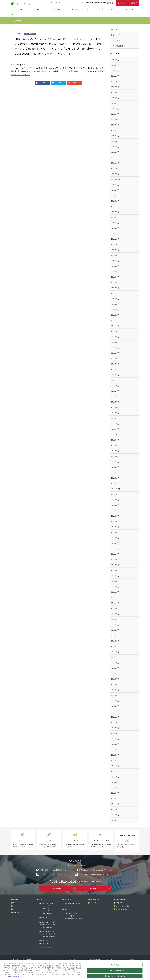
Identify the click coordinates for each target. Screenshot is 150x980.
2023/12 (115, 158)
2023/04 (115, 190)
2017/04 (115, 467)
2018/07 (115, 402)
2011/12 (115, 766)
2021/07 (115, 261)
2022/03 (115, 234)
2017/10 (115, 435)
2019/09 (115, 337)
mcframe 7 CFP (45, 911)
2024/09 (115, 119)
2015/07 (115, 565)
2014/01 (115, 646)
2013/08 (115, 674)
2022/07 (115, 217)
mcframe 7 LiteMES (46, 914)
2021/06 (115, 266)
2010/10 (115, 809)
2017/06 (115, 456)
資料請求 (134, 3)
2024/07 (115, 130)
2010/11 (115, 804)
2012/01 (115, 760)
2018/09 (115, 391)
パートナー (94, 903)
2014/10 (115, 603)
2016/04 (115, 527)
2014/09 (115, 608)
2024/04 (115, 141)
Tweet (56, 83)
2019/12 (115, 320)
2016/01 (115, 543)
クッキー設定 (115, 965)
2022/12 (115, 206)
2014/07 (115, 619)
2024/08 (115, 125)
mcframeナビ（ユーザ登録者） (23, 959)
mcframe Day (120, 909)
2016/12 (115, 489)
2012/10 (115, 722)
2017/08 (115, 445)
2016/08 (115, 505)
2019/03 (115, 364)
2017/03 (115, 473)
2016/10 (115, 494)
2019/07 (115, 348)
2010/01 (115, 820)
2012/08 (115, 733)
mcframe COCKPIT (46, 948)
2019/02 (115, 369)
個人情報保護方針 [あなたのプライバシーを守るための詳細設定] (14, 976)
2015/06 (115, 570)
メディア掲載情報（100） (120, 46)
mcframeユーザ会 (71, 913)
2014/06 (115, 625)
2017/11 (115, 429)
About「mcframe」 (20, 903)
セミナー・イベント (97, 900)
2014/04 (115, 636)
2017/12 (115, 424)
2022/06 (115, 223)
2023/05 (115, 185)
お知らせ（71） (116, 35)
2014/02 (115, 641)
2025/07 (115, 87)
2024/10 (115, 114)
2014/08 (115, 614)
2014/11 (115, 597)
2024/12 (115, 109)
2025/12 (115, 76)
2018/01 (115, 418)
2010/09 (115, 815)
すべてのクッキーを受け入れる (115, 976)
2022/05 (115, 228)
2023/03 (115, 196)
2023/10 (115, 168)
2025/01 (115, 103)
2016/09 (115, 500)
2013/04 (115, 695)
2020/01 (115, 315)
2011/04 (115, 793)
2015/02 (115, 587)
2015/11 (115, 549)
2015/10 (115, 554)
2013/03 (115, 701)
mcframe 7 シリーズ (46, 903)
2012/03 (115, 755)
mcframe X (43, 918)
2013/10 (115, 663)
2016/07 (115, 511)
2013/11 (115, 657)
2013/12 (115, 652)
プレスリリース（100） (119, 40)
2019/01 (115, 375)
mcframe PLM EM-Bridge (47, 937)
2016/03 (115, 532)
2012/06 (115, 744)
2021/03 (115, 282)
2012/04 (115, 750)
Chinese (53, 3)
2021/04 (115, 277)
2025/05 (115, 92)
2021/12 (115, 239)
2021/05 (115, 272)
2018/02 (115, 413)
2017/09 (115, 440)
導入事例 (68, 900)
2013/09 (115, 668)
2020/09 (115, 299)
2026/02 (115, 65)
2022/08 (115, 212)
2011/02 (115, 798)
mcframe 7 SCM (45, 906)
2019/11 (115, 326)
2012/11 (115, 717)
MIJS (132, 959)
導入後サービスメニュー (74, 919)
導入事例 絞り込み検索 (73, 903)
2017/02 (115, 478)
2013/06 (115, 684)
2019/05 (115, 358)
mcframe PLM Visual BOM (48, 934)
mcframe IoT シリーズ (47, 922)
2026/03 (115, 60)
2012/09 (115, 728)
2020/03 (115, 304)
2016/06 (115, 516)
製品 (40, 900)
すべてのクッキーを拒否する (115, 970)
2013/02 (115, 706)
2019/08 (115, 342)
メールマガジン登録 (123, 906)
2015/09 (115, 559)
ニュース (16, 906)
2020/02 (115, 310)
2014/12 (115, 592)
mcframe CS (44, 944)
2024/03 (115, 147)
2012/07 (115, 739)
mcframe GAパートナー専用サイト (101, 959)
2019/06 (115, 353)
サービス (68, 909)
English (58, 3)
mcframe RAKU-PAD (46, 927)
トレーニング (70, 916)
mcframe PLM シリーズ (47, 931)
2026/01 (115, 71)
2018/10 (115, 386)
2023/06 (115, 179)
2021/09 (115, 250)
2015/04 (115, 581)
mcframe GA (44, 941)
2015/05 (115, 576)
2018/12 (115, 380)
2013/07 (115, 679)
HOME (13, 14)
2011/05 (115, 788)
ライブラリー (18, 913)
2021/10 (115, 244)
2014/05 (115, 630)
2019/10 (115, 331)
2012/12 (115, 712)
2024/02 (115, 152)
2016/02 (115, 538)
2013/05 (115, 690)
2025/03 (115, 98)
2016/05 (115, 521)
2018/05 (115, 407)
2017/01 (115, 483)
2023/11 (115, 163)
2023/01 (115, 201)
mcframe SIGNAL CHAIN (47, 925)
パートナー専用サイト (70, 959)
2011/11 (115, 771)
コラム (15, 909)
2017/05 (115, 462)
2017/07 (115, 451)
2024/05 (115, 136)
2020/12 (115, 293)
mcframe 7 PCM (45, 909)
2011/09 (115, 782)
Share (41, 83)
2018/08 (115, 397)
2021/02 (115, 288)
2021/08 (115, 255)
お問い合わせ (122, 3)
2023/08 (115, 174)
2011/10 (115, 777)
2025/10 (115, 81)
